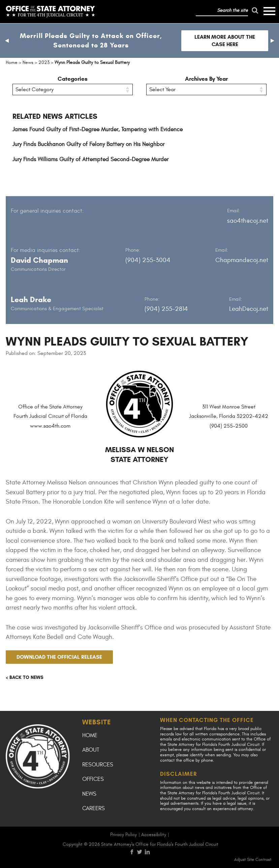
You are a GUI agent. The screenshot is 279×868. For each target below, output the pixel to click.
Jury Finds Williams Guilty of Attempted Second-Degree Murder (90, 159)
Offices (93, 779)
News (89, 794)
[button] (7, 41)
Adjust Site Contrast (253, 860)
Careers (94, 808)
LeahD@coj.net (249, 309)
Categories (73, 79)
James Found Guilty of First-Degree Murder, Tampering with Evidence (98, 130)
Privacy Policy (123, 835)
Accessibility (154, 835)
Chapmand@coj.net (242, 260)
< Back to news (25, 677)
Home (90, 735)
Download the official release (59, 657)
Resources (98, 765)
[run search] (255, 10)
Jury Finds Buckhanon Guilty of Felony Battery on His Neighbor (88, 144)
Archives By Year (206, 79)
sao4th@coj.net (248, 221)
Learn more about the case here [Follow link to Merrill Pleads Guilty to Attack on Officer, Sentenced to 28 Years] (225, 41)
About (91, 750)
